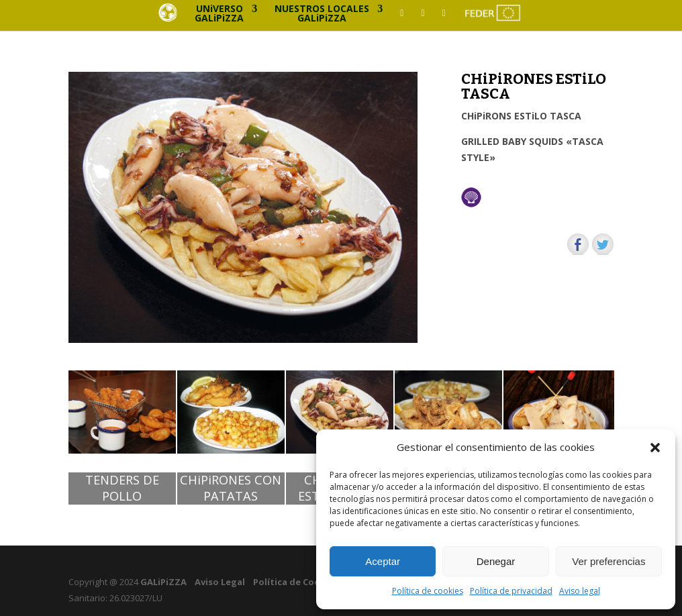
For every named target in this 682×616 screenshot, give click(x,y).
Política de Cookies (296, 582)
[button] (655, 448)
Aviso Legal (220, 582)
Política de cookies (428, 591)
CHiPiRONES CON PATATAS (231, 488)
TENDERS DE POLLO (122, 488)
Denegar (496, 561)
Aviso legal (580, 591)
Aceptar (383, 561)
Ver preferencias (608, 561)
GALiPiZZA (162, 582)
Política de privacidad (511, 591)
